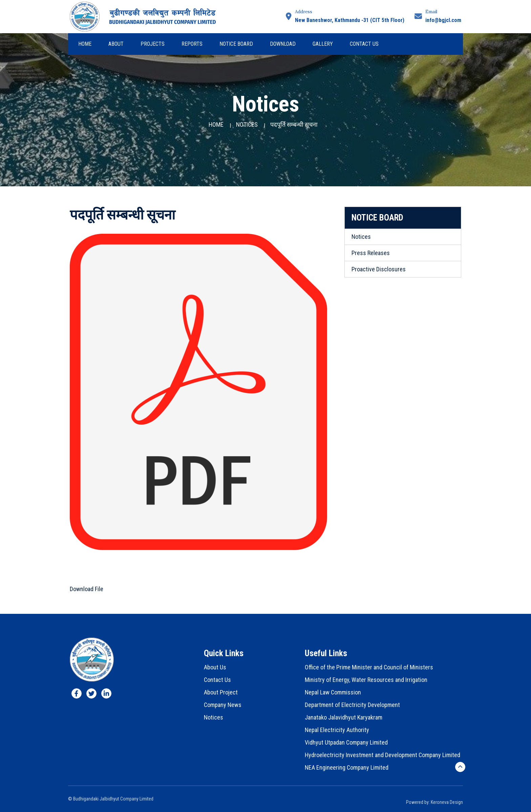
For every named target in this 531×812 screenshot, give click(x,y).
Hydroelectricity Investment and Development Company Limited (383, 755)
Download (283, 44)
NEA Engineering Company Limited (347, 767)
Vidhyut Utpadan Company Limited (346, 742)
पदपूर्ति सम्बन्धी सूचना (294, 124)
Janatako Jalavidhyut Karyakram (344, 717)
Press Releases (371, 253)
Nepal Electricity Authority (337, 730)
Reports (192, 44)
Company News (223, 705)
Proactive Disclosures (379, 269)
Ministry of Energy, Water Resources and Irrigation (366, 680)
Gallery (323, 44)
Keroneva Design (447, 802)
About (116, 44)
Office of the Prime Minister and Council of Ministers (369, 667)
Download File (87, 589)
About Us (215, 667)
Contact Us (364, 44)
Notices (247, 124)
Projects (153, 44)
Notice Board (236, 44)
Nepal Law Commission (333, 692)
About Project (221, 692)
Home (85, 44)
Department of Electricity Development (352, 705)
